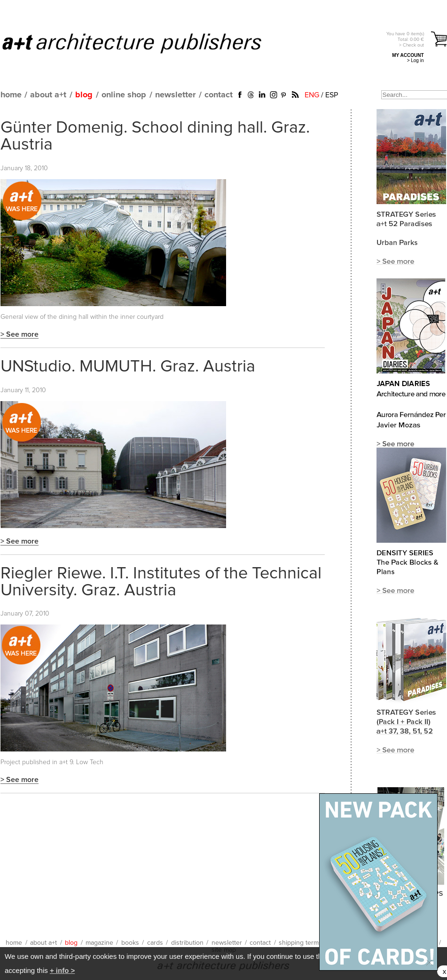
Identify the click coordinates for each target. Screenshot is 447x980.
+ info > (62, 970)
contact (219, 95)
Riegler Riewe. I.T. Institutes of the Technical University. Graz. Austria (161, 582)
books (130, 943)
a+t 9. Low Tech (81, 762)
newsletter (175, 95)
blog (84, 95)
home (11, 95)
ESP (332, 95)
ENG (312, 95)
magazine (99, 943)
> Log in (416, 60)
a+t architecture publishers (144, 43)
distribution (187, 943)
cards (155, 943)
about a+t (48, 95)
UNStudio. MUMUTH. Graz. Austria (128, 367)
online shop (124, 95)
